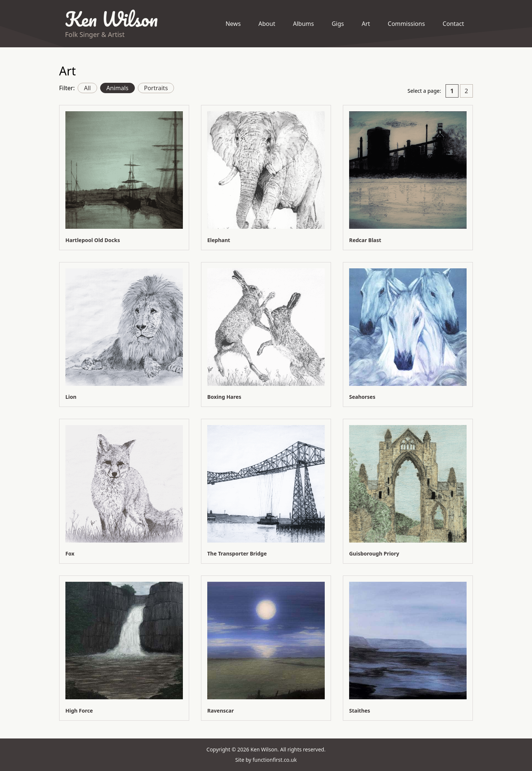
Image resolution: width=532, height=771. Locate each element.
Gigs (338, 24)
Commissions (407, 24)
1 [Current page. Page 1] (452, 91)
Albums (303, 24)
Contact (453, 24)
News (233, 24)
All (87, 88)
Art (366, 24)
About (267, 24)
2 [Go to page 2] (466, 91)
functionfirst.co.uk (275, 760)
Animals (117, 88)
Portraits (156, 88)
